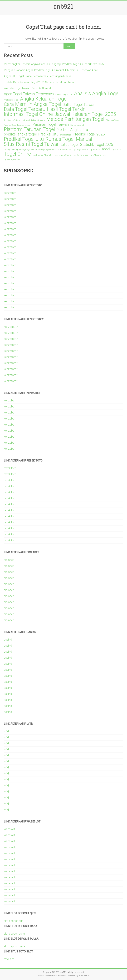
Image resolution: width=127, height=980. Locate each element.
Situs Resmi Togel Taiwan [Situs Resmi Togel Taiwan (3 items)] (32, 144)
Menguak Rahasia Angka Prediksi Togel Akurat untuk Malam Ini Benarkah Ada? (51, 70)
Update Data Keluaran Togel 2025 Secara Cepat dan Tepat (39, 82)
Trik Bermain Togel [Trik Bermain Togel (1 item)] (80, 155)
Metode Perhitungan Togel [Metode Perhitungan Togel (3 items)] (75, 119)
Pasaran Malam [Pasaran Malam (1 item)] (24, 125)
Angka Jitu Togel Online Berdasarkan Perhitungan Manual (38, 76)
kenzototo (10, 193)
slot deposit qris (13, 921)
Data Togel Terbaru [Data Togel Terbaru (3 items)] (25, 109)
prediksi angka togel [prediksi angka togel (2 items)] (20, 134)
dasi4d (8, 640)
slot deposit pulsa (14, 946)
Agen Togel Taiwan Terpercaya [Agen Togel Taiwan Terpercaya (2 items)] (29, 94)
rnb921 (63, 6)
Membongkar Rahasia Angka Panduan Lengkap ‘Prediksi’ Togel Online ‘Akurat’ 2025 (54, 64)
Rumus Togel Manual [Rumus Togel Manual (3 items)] (69, 139)
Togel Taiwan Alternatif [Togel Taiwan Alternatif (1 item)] (42, 155)
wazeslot (9, 829)
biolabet (9, 560)
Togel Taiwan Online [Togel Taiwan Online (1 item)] (62, 155)
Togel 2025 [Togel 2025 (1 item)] (116, 150)
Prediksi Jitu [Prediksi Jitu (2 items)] (48, 134)
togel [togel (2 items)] (106, 149)
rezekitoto (10, 468)
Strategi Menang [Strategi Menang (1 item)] (11, 150)
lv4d (6, 731)
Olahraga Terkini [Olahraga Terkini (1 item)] (113, 120)
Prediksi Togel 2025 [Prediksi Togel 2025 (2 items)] (89, 134)
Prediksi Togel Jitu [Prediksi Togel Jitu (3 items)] (24, 139)
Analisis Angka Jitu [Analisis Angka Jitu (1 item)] (64, 95)
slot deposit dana (14, 934)
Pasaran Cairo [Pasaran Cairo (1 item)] (10, 125)
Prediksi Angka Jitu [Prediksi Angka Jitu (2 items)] (72, 130)
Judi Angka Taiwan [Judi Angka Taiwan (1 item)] (12, 120)
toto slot (9, 959)
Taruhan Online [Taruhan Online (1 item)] (64, 150)
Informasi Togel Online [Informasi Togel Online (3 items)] (28, 114)
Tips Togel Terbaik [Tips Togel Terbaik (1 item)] (80, 150)
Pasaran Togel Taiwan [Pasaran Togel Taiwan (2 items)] (51, 124)
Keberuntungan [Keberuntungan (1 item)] (38, 120)
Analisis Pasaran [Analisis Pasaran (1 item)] (11, 100)
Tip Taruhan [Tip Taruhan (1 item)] (95, 150)
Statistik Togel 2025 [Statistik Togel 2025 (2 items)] (97, 145)
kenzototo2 (11, 327)
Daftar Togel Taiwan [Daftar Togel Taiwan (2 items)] (79, 105)
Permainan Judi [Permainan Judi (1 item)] (77, 125)
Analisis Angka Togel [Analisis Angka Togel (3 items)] (97, 93)
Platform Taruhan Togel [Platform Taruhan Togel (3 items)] (29, 129)
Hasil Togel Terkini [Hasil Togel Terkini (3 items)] (67, 109)
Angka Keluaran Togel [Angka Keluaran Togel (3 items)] (44, 99)
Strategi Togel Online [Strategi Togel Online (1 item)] (47, 150)
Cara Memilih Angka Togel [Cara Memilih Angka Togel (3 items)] (32, 104)
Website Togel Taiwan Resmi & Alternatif (28, 88)
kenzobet (9, 400)
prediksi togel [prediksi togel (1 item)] (66, 135)
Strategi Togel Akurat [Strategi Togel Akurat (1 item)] (28, 150)
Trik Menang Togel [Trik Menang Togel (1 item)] (98, 155)
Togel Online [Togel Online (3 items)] (17, 154)
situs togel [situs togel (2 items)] (70, 145)
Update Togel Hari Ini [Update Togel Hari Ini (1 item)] (13, 159)
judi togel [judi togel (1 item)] (26, 120)
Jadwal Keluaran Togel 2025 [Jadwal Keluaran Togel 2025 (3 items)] (85, 114)
